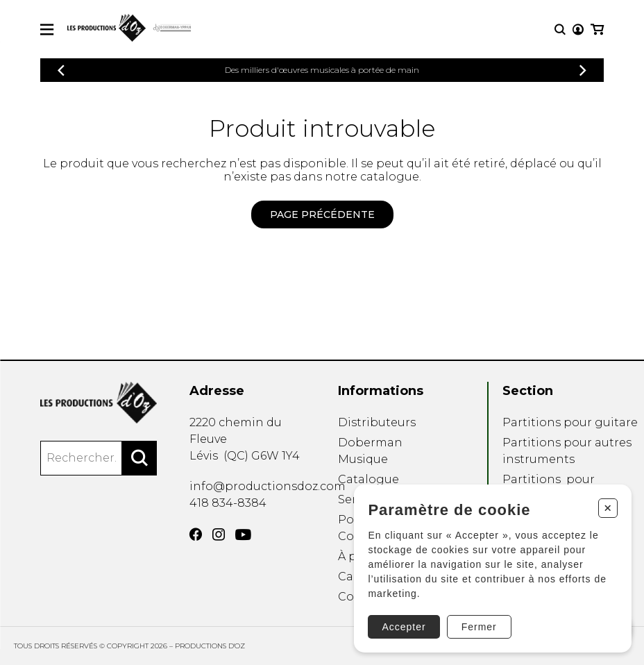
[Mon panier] (597, 30)
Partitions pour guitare (570, 422)
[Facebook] (196, 534)
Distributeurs (377, 422)
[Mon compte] (578, 30)
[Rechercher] (139, 458)
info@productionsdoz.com (268, 486)
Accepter (403, 626)
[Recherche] (560, 30)
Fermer (478, 626)
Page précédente (322, 214)
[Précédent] (61, 70)
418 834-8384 (228, 503)
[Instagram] (219, 534)
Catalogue (368, 479)
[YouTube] (243, 535)
